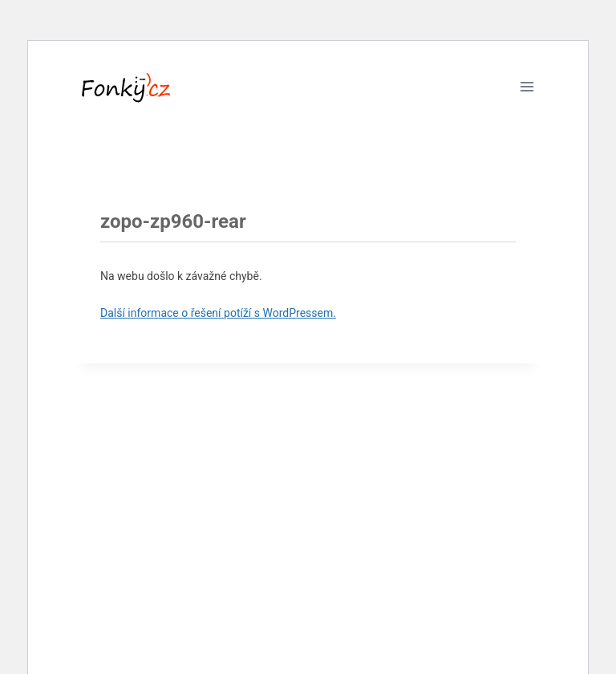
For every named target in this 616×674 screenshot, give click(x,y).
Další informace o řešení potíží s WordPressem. (218, 313)
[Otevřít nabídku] (527, 86)
